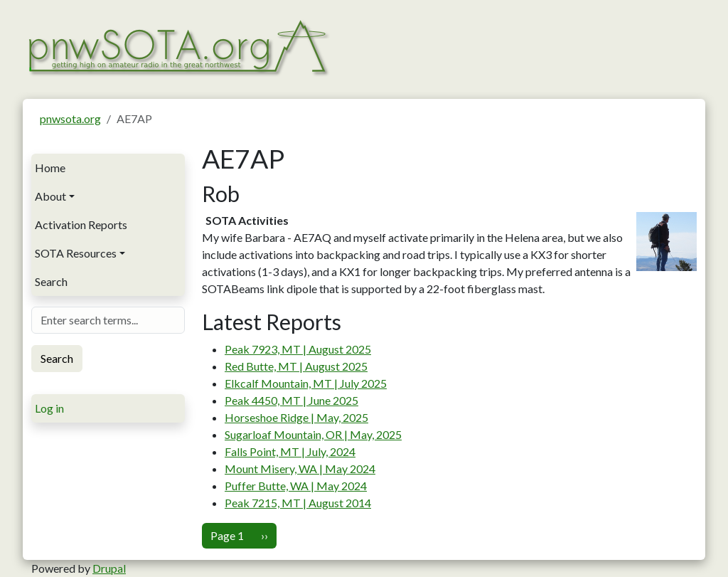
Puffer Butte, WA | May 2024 (296, 486)
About (50, 196)
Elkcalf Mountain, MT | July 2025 (306, 383)
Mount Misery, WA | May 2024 (300, 469)
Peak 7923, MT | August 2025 (298, 349)
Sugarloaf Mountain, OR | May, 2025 (313, 434)
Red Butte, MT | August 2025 (296, 366)
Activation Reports (81, 224)
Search (51, 281)
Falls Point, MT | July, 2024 (290, 451)
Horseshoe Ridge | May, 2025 (296, 417)
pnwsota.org (70, 118)
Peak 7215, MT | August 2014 (298, 503)
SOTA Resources (76, 253)
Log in (49, 408)
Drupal (109, 568)
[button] (667, 240)
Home (50, 168)
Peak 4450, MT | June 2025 (291, 400)
